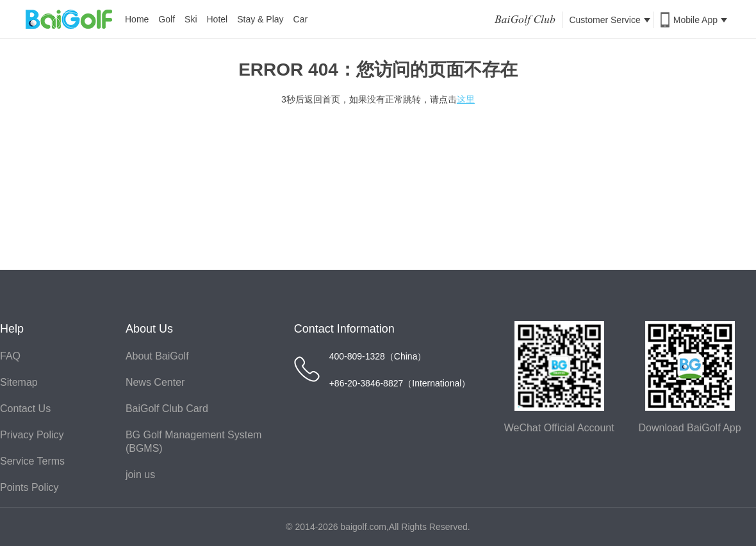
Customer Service (609, 20)
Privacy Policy (32, 435)
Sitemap (19, 382)
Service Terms (32, 461)
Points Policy (29, 487)
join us (140, 475)
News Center (155, 382)
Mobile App (700, 20)
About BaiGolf (157, 356)
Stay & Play (260, 19)
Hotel (218, 19)
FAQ (10, 356)
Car (301, 19)
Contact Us (25, 409)
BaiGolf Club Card (167, 409)
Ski (191, 19)
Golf (167, 19)
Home (137, 19)
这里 (466, 99)
